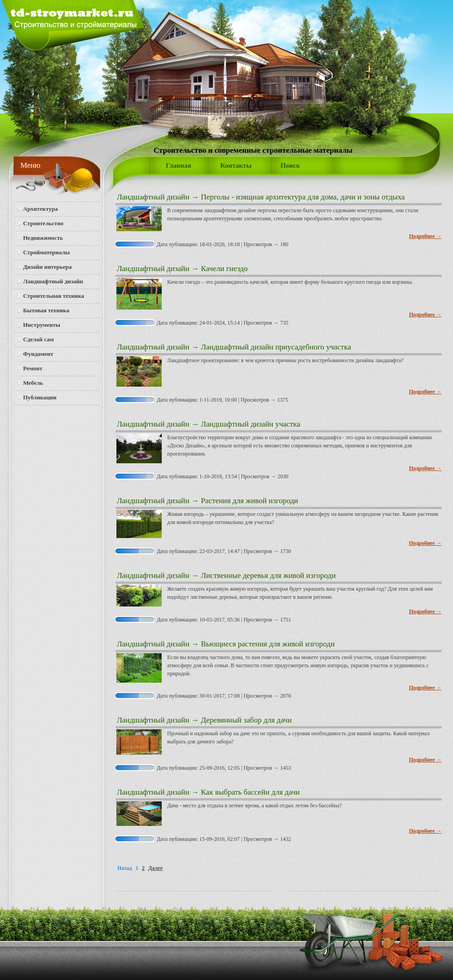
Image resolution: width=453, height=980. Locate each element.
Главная (178, 165)
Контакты (236, 165)
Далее (155, 868)
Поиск (290, 165)
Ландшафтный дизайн (153, 197)
